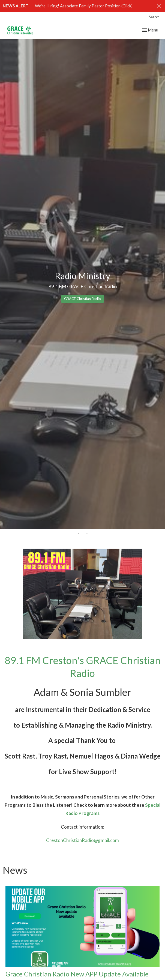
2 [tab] (87, 533)
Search (154, 17)
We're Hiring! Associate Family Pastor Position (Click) (84, 6)
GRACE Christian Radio (82, 299)
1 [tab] (79, 533)
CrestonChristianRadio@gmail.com (82, 840)
